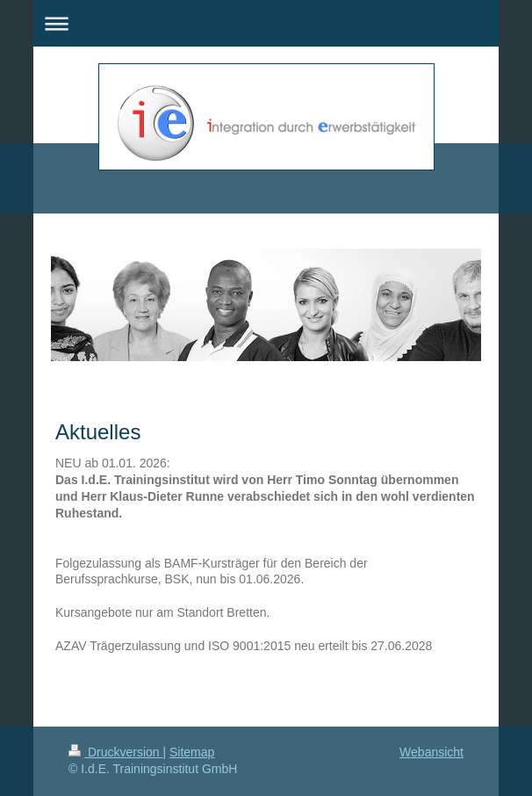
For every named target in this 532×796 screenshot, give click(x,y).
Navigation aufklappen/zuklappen (266, 23)
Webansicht (431, 752)
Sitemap (192, 752)
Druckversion (115, 752)
